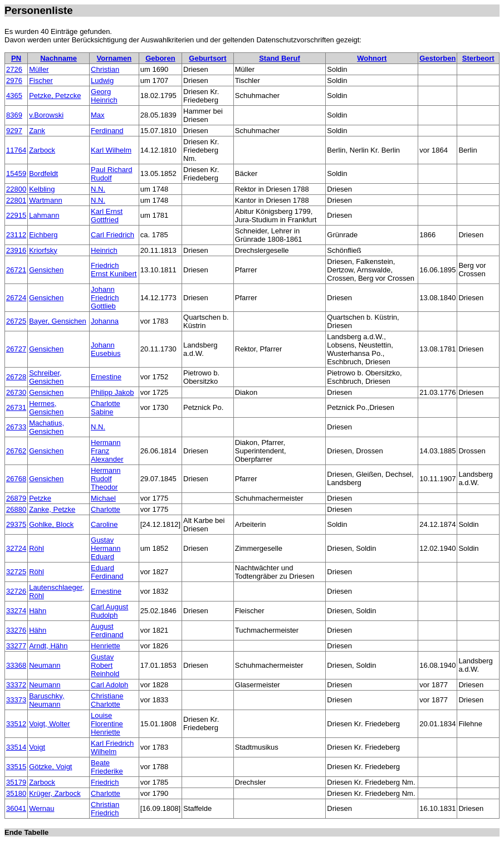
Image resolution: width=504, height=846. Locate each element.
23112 (16, 235)
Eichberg (43, 235)
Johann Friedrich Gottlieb (105, 298)
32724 (16, 548)
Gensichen (46, 270)
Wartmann (45, 200)
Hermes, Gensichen (46, 408)
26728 (16, 377)
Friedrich (105, 782)
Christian (105, 69)
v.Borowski (46, 115)
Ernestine (106, 377)
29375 (16, 524)
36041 (16, 808)
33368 (16, 665)
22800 (16, 189)
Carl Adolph (109, 685)
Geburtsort (207, 58)
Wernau (41, 808)
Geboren (160, 58)
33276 (16, 630)
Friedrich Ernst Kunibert (114, 270)
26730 (16, 392)
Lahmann (44, 215)
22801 (16, 200)
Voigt (37, 747)
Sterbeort (478, 58)
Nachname (58, 58)
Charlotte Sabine (106, 408)
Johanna (105, 321)
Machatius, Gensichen (47, 427)
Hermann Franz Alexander (107, 451)
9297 (14, 131)
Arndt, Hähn (48, 646)
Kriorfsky (43, 250)
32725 (16, 572)
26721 (16, 270)
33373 (16, 700)
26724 (16, 298)
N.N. (98, 189)
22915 (16, 215)
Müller (39, 69)
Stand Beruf (280, 58)
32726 (16, 591)
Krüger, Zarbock (55, 793)
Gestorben (437, 58)
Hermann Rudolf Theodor (106, 479)
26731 (16, 407)
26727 (16, 349)
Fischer (41, 80)
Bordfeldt (43, 173)
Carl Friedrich (112, 235)
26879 (16, 498)
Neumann (45, 665)
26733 (16, 427)
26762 (16, 451)
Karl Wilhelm (111, 150)
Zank (37, 131)
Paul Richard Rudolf (111, 174)
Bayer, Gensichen (58, 321)
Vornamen (114, 58)
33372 (16, 685)
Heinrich (104, 250)
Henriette (106, 646)
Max (98, 115)
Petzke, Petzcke (55, 96)
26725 (16, 321)
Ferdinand (107, 131)
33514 (16, 747)
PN (16, 58)
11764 (16, 150)
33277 (16, 646)
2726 (14, 69)
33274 (16, 611)
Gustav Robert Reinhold (105, 665)
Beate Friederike (107, 767)
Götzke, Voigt (50, 767)
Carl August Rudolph (109, 611)
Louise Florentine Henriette (107, 724)
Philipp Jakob (112, 392)
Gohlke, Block (51, 524)
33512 (16, 724)
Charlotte (106, 509)
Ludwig (102, 80)
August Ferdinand (107, 630)
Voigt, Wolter (49, 724)
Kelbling (42, 189)
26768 (16, 479)
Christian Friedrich (105, 809)
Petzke (40, 498)
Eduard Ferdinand (107, 572)
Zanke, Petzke (52, 509)
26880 (16, 509)
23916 (16, 250)
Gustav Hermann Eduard (106, 548)
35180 (16, 793)
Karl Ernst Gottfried (107, 216)
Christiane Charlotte (107, 700)
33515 (16, 767)
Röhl (36, 548)
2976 (14, 80)
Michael (103, 498)
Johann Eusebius (106, 349)
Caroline (104, 524)
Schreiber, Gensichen (46, 377)
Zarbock (42, 150)
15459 (16, 173)
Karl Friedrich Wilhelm (112, 747)
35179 (16, 782)
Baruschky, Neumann (47, 700)
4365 (14, 96)
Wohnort (372, 58)
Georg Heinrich (104, 96)
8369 (14, 115)
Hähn (38, 611)
